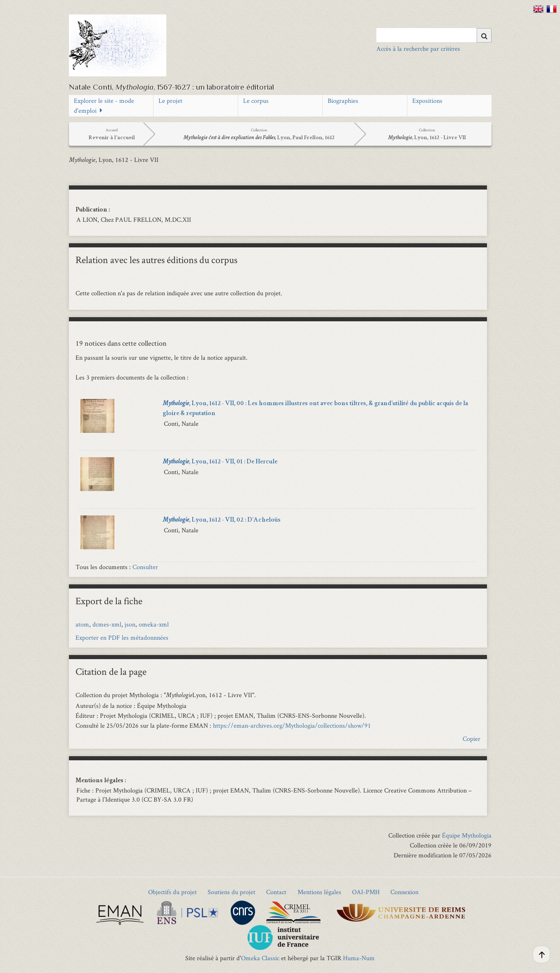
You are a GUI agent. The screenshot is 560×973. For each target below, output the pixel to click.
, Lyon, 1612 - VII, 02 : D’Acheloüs (222, 520)
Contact (276, 892)
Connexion (404, 892)
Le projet (170, 101)
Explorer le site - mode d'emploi (104, 106)
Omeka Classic (260, 958)
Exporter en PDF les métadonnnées (122, 637)
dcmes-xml (107, 624)
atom (82, 624)
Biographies (343, 101)
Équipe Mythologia (467, 835)
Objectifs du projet (172, 892)
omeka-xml (154, 624)
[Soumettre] (484, 35)
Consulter (145, 567)
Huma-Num (359, 958)
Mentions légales (319, 892)
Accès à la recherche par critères (418, 49)
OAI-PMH (366, 892)
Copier (471, 739)
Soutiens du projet (232, 892)
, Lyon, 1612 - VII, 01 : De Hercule (220, 462)
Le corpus (256, 101)
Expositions (427, 101)
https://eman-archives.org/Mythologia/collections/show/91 (292, 725)
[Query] (434, 35)
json (130, 624)
